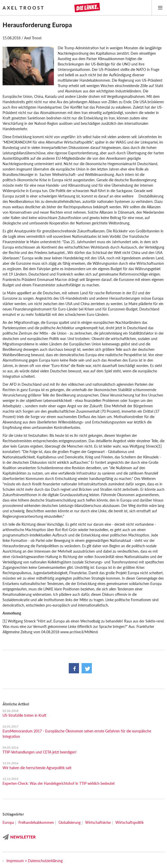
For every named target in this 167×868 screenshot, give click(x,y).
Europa (8, 822)
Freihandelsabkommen (36, 822)
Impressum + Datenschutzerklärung (35, 861)
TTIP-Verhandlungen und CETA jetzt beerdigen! (40, 752)
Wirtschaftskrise (98, 822)
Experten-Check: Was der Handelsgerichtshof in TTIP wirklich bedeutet (59, 783)
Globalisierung (70, 822)
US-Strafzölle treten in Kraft (24, 715)
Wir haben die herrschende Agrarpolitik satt (37, 768)
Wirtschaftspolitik (130, 822)
